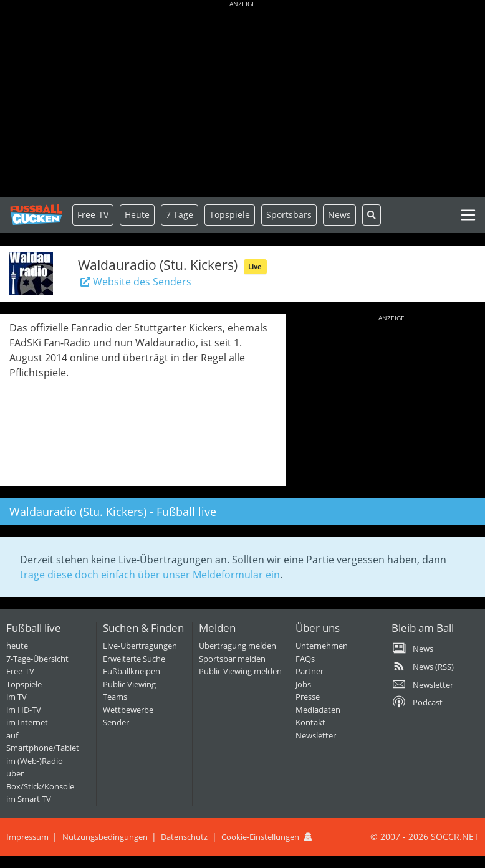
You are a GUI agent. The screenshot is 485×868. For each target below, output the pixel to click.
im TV (17, 697)
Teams (115, 697)
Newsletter (316, 735)
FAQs (305, 659)
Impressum (27, 837)
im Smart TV (29, 799)
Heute (137, 215)
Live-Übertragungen (140, 646)
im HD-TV (24, 710)
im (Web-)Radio (35, 761)
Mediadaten (318, 710)
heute (17, 646)
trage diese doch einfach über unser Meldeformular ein (150, 575)
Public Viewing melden (240, 671)
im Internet (27, 722)
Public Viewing (129, 684)
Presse (308, 697)
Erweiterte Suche (134, 659)
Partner (310, 671)
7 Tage (180, 215)
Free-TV (93, 215)
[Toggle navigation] (468, 215)
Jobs (303, 684)
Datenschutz (184, 837)
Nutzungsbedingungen (105, 837)
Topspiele (24, 684)
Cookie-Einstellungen (260, 837)
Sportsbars (289, 215)
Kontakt (310, 722)
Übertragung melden (238, 646)
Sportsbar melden (232, 659)
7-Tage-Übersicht (37, 659)
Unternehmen (322, 646)
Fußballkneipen (132, 671)
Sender (116, 722)
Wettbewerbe (128, 710)
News (339, 215)
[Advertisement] (242, 100)
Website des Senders (135, 282)
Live (255, 266)
